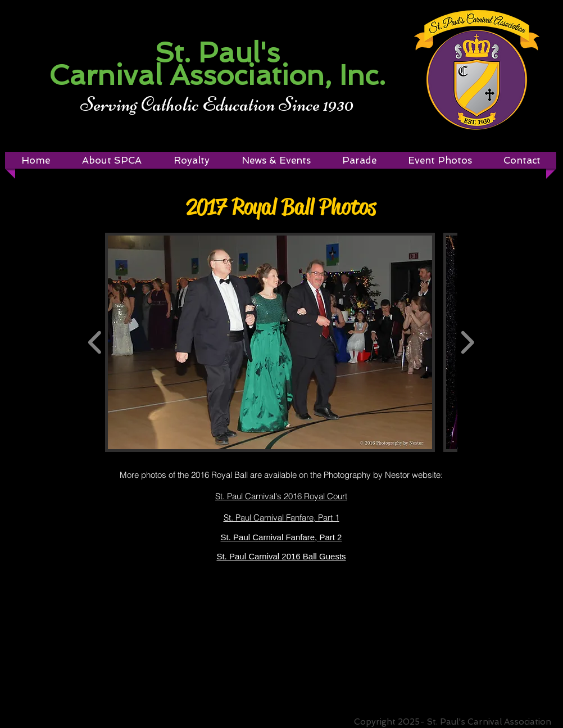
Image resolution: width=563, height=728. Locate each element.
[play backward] (95, 342)
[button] (191, 160)
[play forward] (467, 342)
